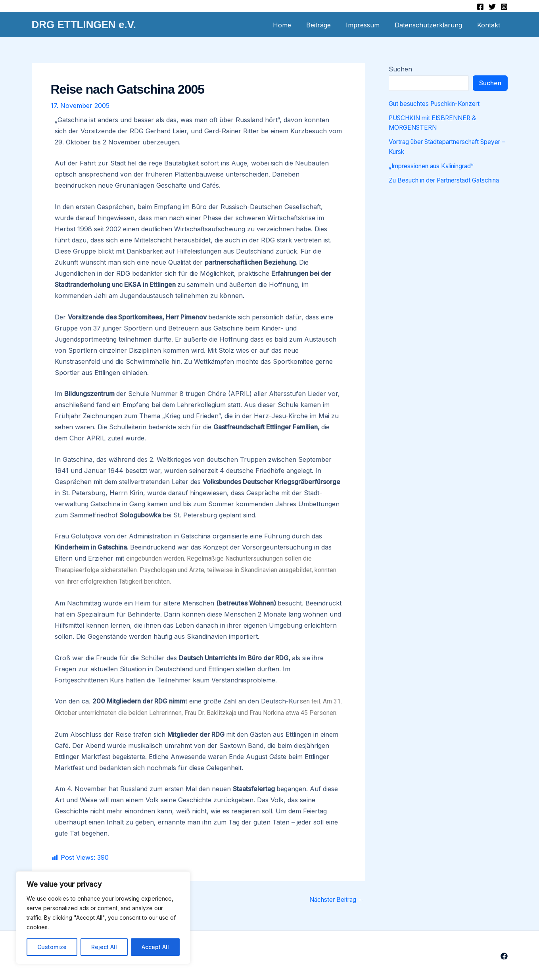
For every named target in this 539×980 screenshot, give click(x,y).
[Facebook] (480, 7)
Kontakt (490, 25)
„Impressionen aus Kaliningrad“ (436, 165)
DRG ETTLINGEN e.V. (84, 25)
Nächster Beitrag (335, 899)
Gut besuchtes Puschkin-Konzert (439, 104)
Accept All (155, 947)
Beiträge (327, 25)
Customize (52, 947)
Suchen (400, 69)
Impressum (369, 25)
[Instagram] (504, 7)
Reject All (104, 947)
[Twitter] (492, 7)
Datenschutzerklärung (432, 25)
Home (293, 25)
